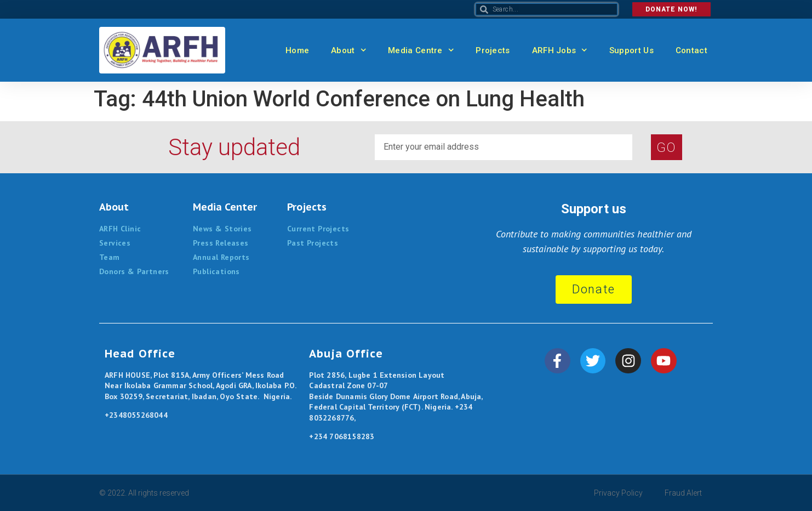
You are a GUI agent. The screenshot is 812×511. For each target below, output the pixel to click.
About (348, 50)
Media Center (225, 207)
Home (297, 50)
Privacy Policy (618, 493)
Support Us (631, 50)
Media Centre (421, 50)
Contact (691, 50)
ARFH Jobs (560, 50)
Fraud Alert (683, 493)
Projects (493, 50)
